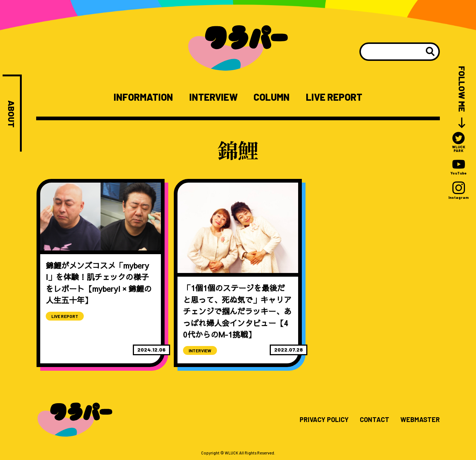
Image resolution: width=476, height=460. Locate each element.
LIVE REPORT (334, 97)
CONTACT (375, 420)
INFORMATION (143, 97)
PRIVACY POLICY (324, 420)
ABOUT (11, 114)
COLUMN (272, 97)
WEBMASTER (420, 420)
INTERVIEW (213, 97)
